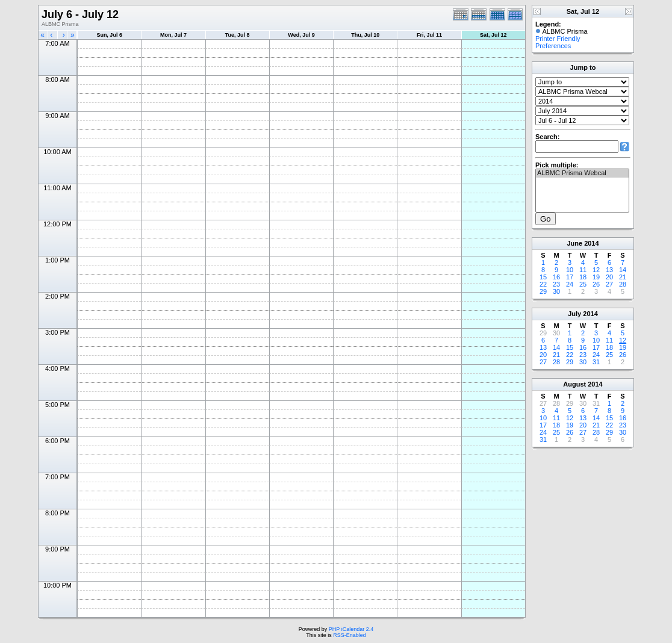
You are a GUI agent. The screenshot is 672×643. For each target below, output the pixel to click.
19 (596, 277)
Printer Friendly (558, 39)
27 (609, 284)
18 (583, 277)
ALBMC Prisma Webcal (582, 173)
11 (583, 270)
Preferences (553, 46)
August (574, 384)
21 (623, 277)
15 (543, 277)
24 (570, 284)
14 (623, 270)
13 (609, 270)
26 (596, 284)
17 (570, 277)
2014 (591, 243)
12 (596, 270)
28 (623, 284)
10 (570, 270)
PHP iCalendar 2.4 (351, 629)
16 (556, 277)
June (574, 243)
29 (543, 291)
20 (609, 277)
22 (543, 284)
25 (583, 284)
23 (556, 284)
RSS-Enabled (350, 635)
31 (596, 362)
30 (556, 291)
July (574, 314)
